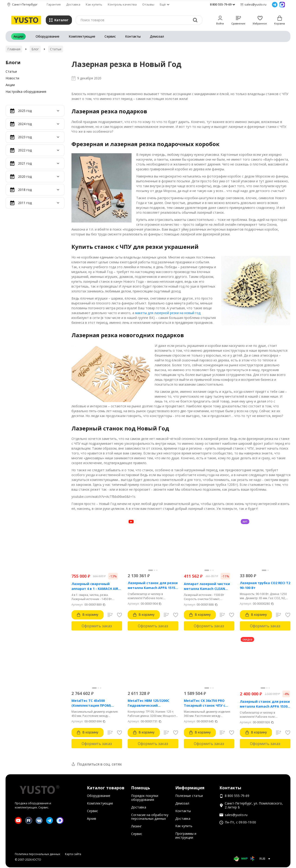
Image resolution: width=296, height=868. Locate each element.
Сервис (110, 36)
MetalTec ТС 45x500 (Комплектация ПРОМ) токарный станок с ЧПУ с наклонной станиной (93, 703)
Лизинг (136, 826)
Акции (18, 36)
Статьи (56, 49)
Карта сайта (73, 854)
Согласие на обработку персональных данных (150, 817)
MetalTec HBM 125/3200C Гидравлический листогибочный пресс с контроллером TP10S (148, 703)
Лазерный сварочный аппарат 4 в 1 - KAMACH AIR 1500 (95, 586)
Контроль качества (122, 4)
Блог (35, 49)
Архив (92, 818)
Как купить (94, 4)
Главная (14, 49)
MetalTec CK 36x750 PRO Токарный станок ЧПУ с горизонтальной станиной (207, 703)
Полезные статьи (189, 796)
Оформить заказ (97, 626)
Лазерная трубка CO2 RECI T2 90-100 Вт (265, 585)
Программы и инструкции (186, 835)
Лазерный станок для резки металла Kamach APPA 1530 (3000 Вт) (265, 704)
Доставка (73, 4)
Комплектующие (82, 36)
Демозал (157, 36)
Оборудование (48, 36)
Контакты (133, 36)
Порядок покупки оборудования (145, 798)
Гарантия (54, 4)
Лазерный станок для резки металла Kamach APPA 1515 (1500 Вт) (153, 585)
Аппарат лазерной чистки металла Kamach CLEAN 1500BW (207, 586)
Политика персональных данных (37, 854)
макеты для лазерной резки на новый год (168, 313)
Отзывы (148, 4)
